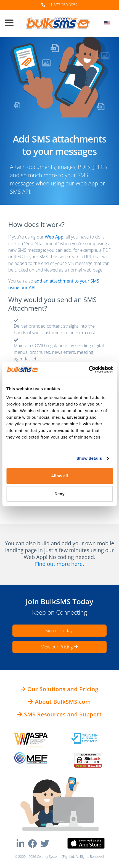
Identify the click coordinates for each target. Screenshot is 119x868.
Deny (59, 494)
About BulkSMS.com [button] (59, 702)
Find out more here (59, 564)
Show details (89, 458)
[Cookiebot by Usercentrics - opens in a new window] (88, 369)
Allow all (59, 476)
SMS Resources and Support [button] (60, 714)
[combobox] (109, 24)
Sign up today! (59, 631)
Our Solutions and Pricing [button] (60, 689)
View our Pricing (59, 647)
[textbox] (109, 23)
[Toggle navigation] (11, 23)
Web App (54, 237)
